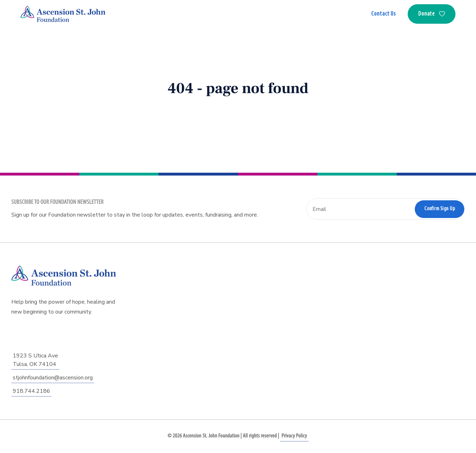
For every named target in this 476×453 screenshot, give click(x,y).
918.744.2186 (31, 391)
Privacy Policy (294, 436)
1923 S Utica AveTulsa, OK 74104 (35, 360)
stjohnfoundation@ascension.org (53, 378)
